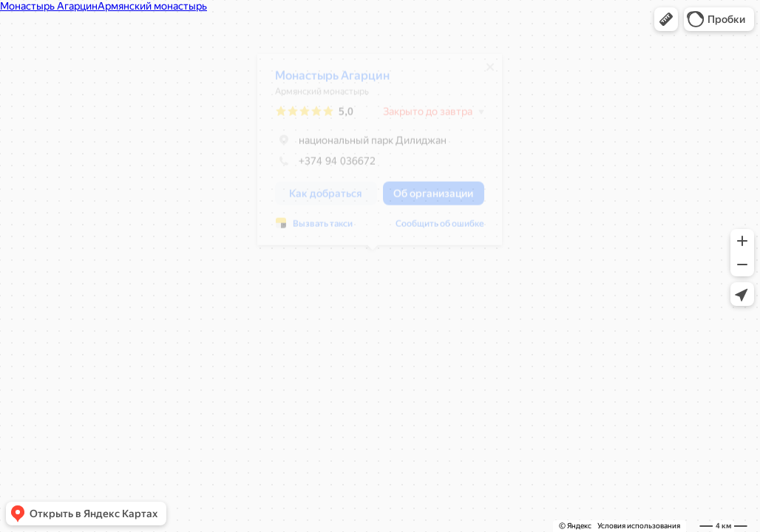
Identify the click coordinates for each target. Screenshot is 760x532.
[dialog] (372, 155)
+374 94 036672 (318, 166)
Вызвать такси (315, 229)
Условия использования (639, 526)
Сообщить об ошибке (432, 229)
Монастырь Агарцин (325, 81)
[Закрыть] (483, 72)
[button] (666, 19)
